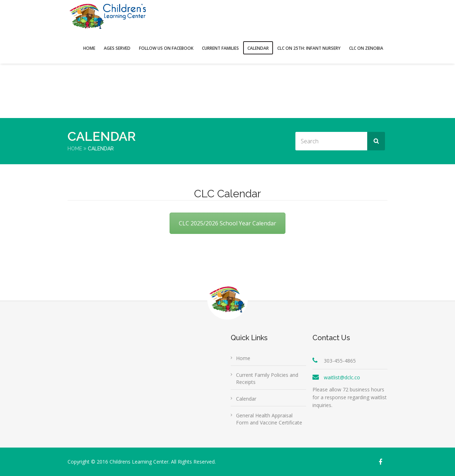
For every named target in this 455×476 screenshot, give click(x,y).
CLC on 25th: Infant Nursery (309, 48)
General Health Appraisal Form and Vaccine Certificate (269, 419)
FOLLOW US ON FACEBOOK (166, 48)
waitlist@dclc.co (342, 377)
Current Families (220, 48)
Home (89, 48)
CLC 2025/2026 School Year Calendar (227, 223)
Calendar (258, 48)
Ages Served (117, 48)
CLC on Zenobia (366, 48)
